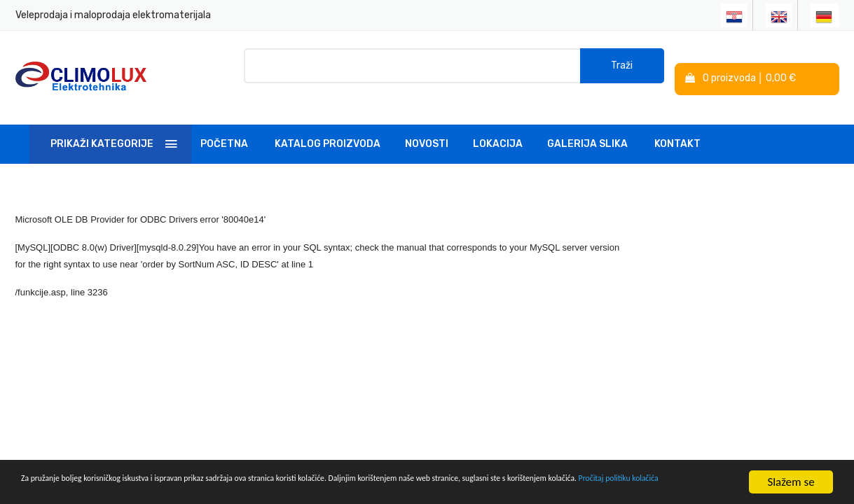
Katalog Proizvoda (328, 128)
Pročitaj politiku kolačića (183, 488)
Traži (622, 70)
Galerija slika (587, 128)
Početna (224, 128)
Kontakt (677, 128)
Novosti (427, 128)
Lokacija (498, 128)
